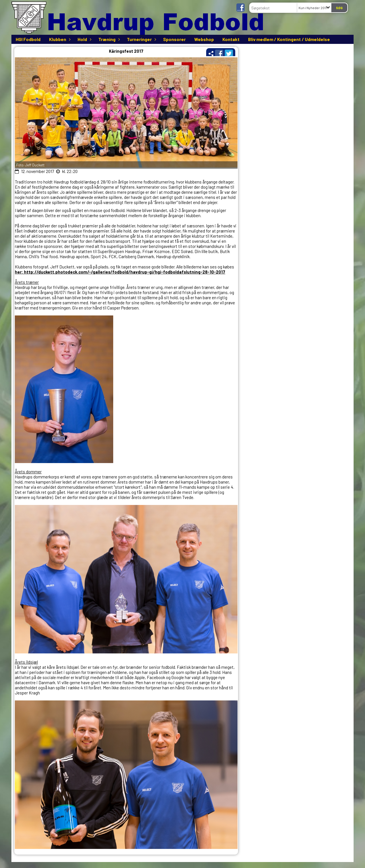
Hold (84, 39)
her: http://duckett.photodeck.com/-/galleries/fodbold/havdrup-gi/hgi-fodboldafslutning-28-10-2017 (120, 272)
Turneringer (141, 39)
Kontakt (231, 39)
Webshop (204, 39)
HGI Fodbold (28, 39)
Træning (108, 39)
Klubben (59, 39)
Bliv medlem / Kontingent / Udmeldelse (289, 39)
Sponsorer (174, 39)
